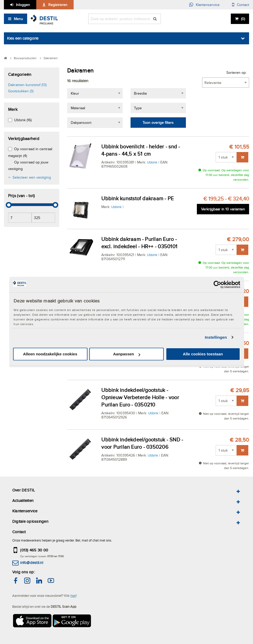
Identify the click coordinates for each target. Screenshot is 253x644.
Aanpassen (127, 354)
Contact (243, 5)
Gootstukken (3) (21, 91)
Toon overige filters (158, 123)
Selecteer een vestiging (32, 177)
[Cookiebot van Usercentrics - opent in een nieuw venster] (217, 284)
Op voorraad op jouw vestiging (28, 165)
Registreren (58, 5)
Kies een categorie (23, 38)
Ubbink (152, 162)
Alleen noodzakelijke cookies (50, 354)
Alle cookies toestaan (203, 354)
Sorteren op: (236, 72)
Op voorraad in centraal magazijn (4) (30, 152)
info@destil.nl (31, 563)
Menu (18, 19)
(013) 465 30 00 (34, 550)
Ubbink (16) (23, 120)
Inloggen (23, 5)
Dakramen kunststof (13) (27, 85)
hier (73, 596)
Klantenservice (208, 5)
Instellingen (216, 337)
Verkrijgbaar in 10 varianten (223, 209)
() (243, 19)
